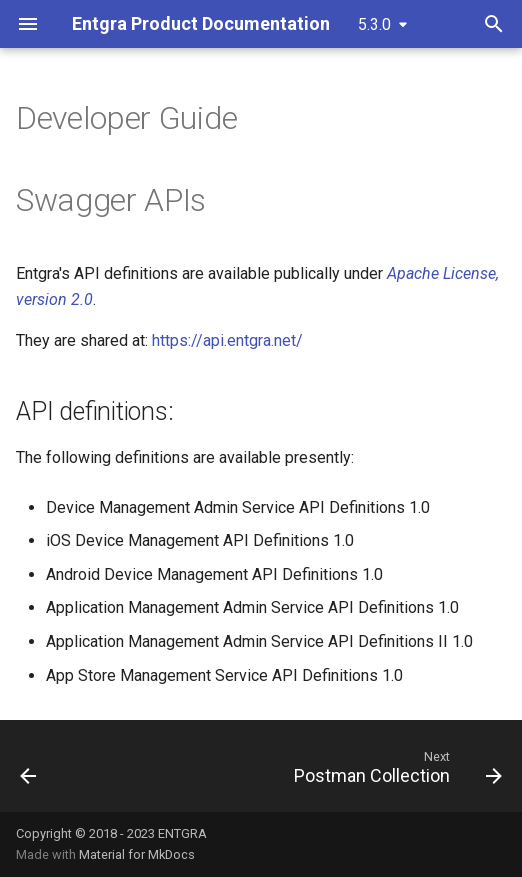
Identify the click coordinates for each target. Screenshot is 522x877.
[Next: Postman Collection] (395, 772)
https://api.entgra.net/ (227, 340)
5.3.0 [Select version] (374, 24)
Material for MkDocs (137, 854)
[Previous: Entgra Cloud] (29, 772)
